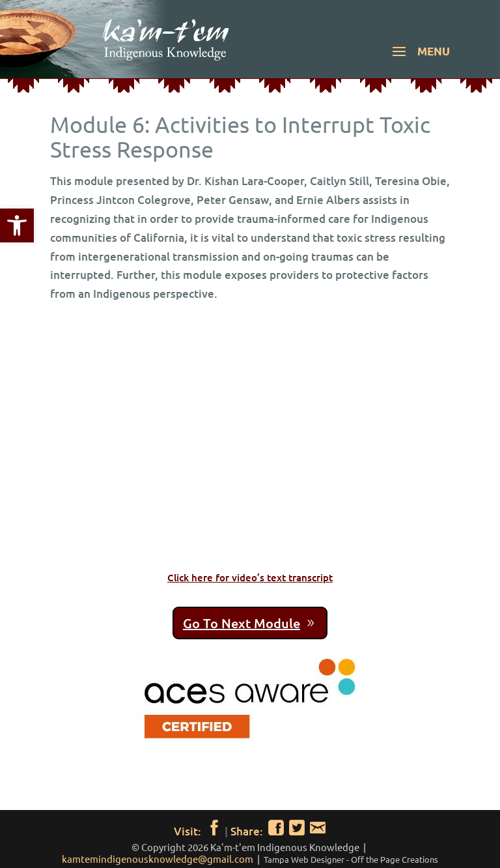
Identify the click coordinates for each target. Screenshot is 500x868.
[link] (17, 225)
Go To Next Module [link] (242, 623)
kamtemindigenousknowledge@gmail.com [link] (158, 859)
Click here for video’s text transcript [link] (250, 577)
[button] (419, 60)
